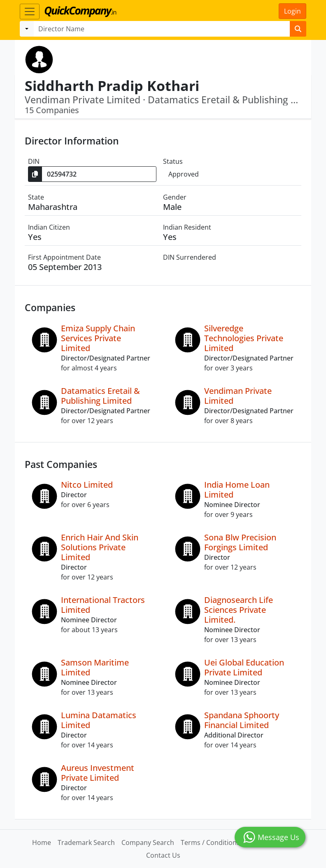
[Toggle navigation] (30, 12)
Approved (184, 174)
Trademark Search (86, 842)
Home (42, 842)
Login (292, 11)
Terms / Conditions (210, 842)
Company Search (148, 842)
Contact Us (163, 855)
